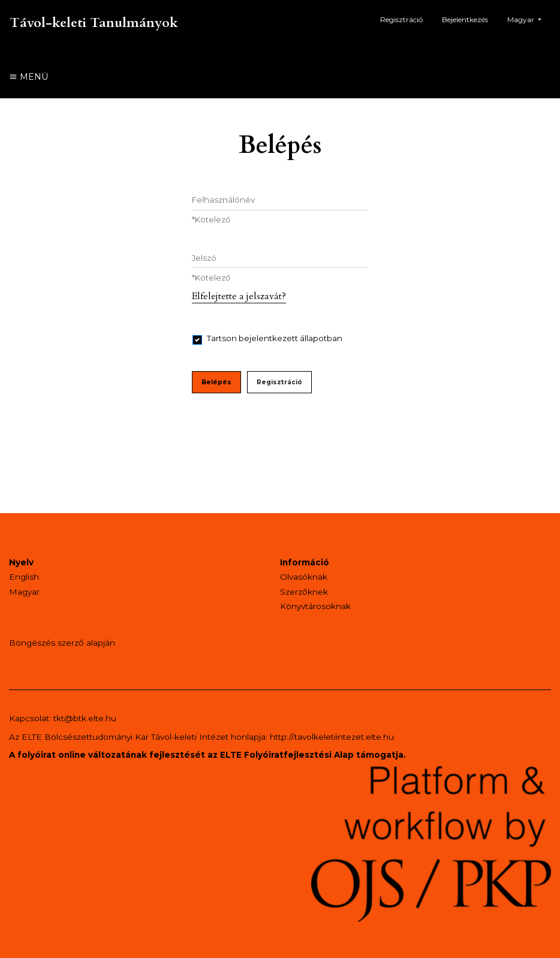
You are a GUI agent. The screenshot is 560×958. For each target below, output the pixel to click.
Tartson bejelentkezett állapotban (275, 338)
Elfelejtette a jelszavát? (239, 296)
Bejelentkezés (465, 19)
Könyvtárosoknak (315, 606)
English (24, 577)
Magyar (529, 18)
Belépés (216, 382)
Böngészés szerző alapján (62, 643)
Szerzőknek (304, 592)
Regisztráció (401, 19)
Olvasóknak (304, 577)
